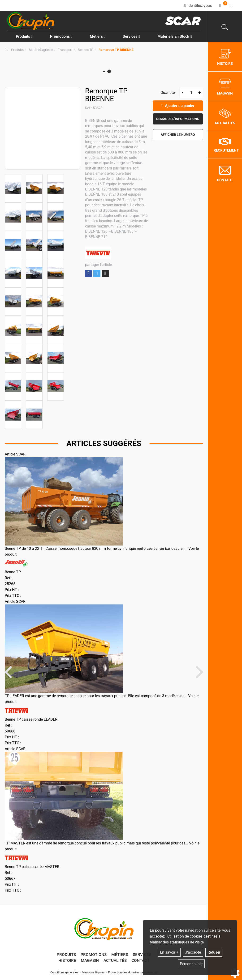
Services (142, 955)
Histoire (67, 960)
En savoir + (169, 952)
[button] (116, 50)
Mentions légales (93, 972)
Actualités (115, 960)
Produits (24, 36)
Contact (140, 960)
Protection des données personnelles (133, 972)
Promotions (61, 36)
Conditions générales (64, 972)
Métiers (120, 955)
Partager (89, 273)
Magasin (90, 960)
